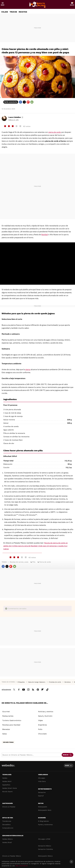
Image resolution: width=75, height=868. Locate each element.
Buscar (66, 755)
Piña (34, 562)
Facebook (20, 102)
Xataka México (7, 839)
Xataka (5, 778)
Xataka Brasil (7, 842)
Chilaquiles (21, 682)
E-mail (32, 102)
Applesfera (6, 785)
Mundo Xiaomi (7, 792)
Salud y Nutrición (45, 716)
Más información (22, 866)
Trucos (13, 12)
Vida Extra (42, 781)
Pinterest (38, 689)
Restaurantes (8, 716)
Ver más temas (8, 742)
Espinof (41, 796)
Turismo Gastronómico (12, 720)
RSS (33, 689)
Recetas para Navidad (11, 725)
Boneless (68, 682)
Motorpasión (43, 807)
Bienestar (6, 729)
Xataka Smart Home (10, 788)
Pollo (40, 729)
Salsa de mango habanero (37, 682)
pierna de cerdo (55, 132)
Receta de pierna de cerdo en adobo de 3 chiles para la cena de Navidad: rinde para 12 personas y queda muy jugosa (36, 546)
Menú (3, 5)
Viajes (5, 12)
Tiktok (47, 689)
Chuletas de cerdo (55, 682)
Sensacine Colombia (45, 849)
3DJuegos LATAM (44, 839)
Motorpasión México (45, 856)
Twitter (24, 102)
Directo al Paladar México (12, 856)
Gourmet (6, 712)
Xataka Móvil (7, 781)
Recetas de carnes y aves (19, 562)
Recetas (23, 12)
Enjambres (42, 725)
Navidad (45, 235)
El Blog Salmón (44, 821)
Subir (67, 765)
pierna (28, 369)
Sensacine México (45, 846)
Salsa (4, 734)
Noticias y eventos (46, 712)
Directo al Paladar (9, 807)
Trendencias (7, 821)
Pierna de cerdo (45, 562)
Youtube (24, 689)
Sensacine (42, 792)
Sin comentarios (12, 102)
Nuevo (72, 5)
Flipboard (28, 102)
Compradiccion (8, 828)
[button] (16, 117)
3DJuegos (42, 778)
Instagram (28, 689)
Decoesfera (6, 825)
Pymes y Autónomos (45, 825)
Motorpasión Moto (45, 810)
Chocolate (42, 734)
